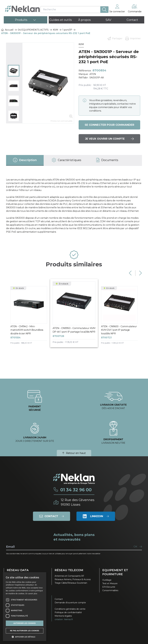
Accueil (7, 30)
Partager (115, 39)
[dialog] (25, 607)
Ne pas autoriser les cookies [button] (25, 631)
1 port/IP (67, 30)
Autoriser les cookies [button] (25, 623)
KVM (55, 30)
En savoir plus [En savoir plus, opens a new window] (31, 594)
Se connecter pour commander (109, 125)
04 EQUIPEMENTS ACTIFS (33, 30)
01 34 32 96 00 (76, 490)
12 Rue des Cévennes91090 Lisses (78, 502)
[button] (25, 637)
